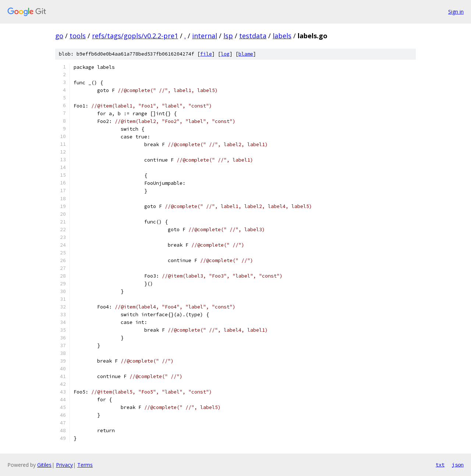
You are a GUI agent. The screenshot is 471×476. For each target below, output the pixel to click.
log (225, 54)
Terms (85, 465)
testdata (253, 36)
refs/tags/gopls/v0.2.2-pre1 (135, 36)
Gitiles (44, 465)
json (458, 465)
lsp (228, 36)
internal (205, 36)
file (206, 54)
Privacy (64, 465)
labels (282, 36)
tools (78, 36)
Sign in (456, 12)
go (59, 36)
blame (246, 54)
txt (440, 465)
